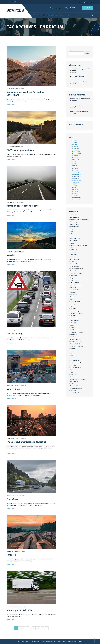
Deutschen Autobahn (76, 238)
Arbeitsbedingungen (75, 215)
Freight (72, 278)
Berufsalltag (73, 222)
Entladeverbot (74, 254)
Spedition (42, 15)
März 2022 (75, 191)
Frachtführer (73, 276)
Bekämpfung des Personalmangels (79, 219)
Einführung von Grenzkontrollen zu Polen (79, 246)
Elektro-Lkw (73, 250)
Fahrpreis (11, 555)
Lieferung (72, 304)
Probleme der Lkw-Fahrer (77, 346)
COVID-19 (72, 236)
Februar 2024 (76, 148)
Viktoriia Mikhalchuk (19, 88)
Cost (71, 234)
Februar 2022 (76, 193)
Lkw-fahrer (73, 309)
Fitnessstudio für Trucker (77, 273)
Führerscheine (74, 280)
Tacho (72, 370)
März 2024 (75, 146)
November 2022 (76, 176)
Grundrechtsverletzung (76, 285)
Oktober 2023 (76, 156)
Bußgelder (73, 229)
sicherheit (73, 351)
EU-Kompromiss (74, 257)
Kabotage (73, 292)
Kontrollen (73, 297)
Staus (71, 353)
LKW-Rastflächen (75, 320)
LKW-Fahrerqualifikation (77, 313)
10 (34, 628)
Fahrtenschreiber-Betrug (77, 268)
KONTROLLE (73, 294)
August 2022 (76, 182)
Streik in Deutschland (76, 367)
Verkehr (11, 255)
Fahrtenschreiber (75, 266)
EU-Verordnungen (75, 259)
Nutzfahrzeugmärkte (76, 342)
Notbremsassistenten (76, 339)
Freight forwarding (52, 15)
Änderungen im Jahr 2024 (20, 610)
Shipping (72, 349)
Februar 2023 (76, 171)
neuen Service (74, 337)
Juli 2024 (75, 141)
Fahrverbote (73, 271)
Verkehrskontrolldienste (77, 388)
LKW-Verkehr (73, 323)
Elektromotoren (74, 252)
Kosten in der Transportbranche (23, 206)
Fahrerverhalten (74, 264)
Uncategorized (74, 377)
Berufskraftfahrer (75, 224)
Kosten (72, 299)
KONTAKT (74, 15)
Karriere (62, 15)
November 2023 (76, 154)
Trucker (72, 372)
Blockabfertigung (75, 227)
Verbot (72, 383)
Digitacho (73, 243)
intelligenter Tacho (75, 290)
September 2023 (77, 158)
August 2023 (76, 159)
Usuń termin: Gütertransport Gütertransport (78, 380)
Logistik (72, 327)
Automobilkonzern (75, 217)
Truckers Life (73, 374)
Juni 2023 (75, 163)
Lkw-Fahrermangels (75, 311)
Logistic (72, 325)
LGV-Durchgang (14, 334)
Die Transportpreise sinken (20, 150)
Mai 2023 (75, 165)
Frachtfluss (12, 499)
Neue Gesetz (73, 334)
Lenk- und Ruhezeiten (76, 301)
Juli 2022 (75, 184)
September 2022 (77, 180)
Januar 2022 (75, 195)
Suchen (71, 50)
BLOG (68, 15)
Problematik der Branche (77, 344)
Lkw (71, 306)
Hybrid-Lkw (73, 287)
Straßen (72, 358)
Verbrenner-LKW (74, 386)
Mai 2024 (75, 144)
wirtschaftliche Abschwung (77, 393)
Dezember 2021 (76, 197)
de (92, 2)
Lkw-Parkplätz (74, 318)
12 (43, 628)
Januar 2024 (75, 150)
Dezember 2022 (76, 174)
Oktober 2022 (76, 178)
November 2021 (76, 199)
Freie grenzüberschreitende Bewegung (26, 442)
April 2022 (75, 190)
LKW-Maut (73, 316)
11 (38, 628)
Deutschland (73, 241)
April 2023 (75, 167)
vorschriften (73, 391)
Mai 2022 (75, 188)
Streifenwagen (74, 365)
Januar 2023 (75, 173)
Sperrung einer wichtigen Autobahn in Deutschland (26, 93)
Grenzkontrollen (74, 283)
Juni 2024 (75, 142)
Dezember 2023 (76, 152)
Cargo (72, 231)
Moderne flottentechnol (76, 332)
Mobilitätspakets (75, 330)
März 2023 (75, 169)
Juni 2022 (75, 186)
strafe (72, 356)
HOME (36, 15)
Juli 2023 (75, 161)
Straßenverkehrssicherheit (77, 363)
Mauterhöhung (14, 389)
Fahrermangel (74, 261)
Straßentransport (75, 360)
